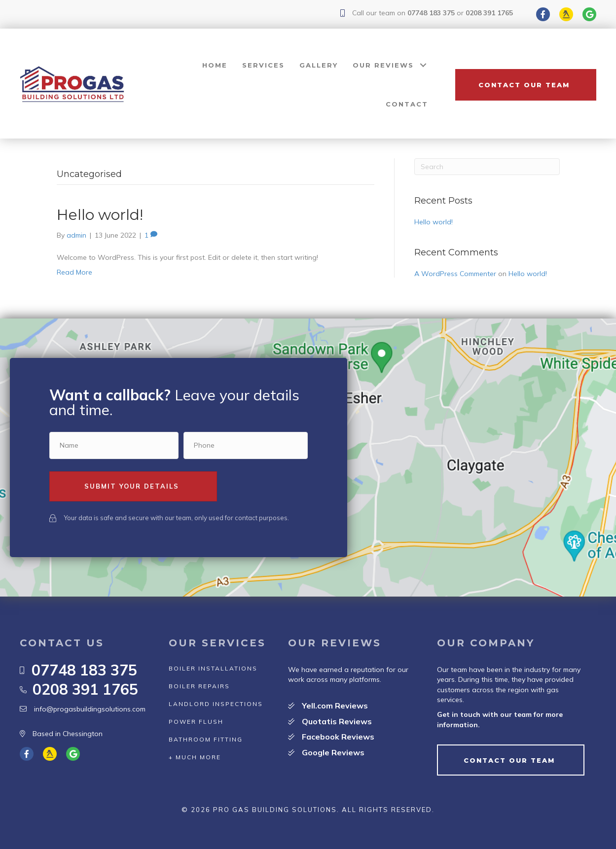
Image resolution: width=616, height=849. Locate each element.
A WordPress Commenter (455, 274)
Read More (74, 272)
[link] (215, 65)
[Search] (487, 167)
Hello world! (100, 215)
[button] (526, 85)
